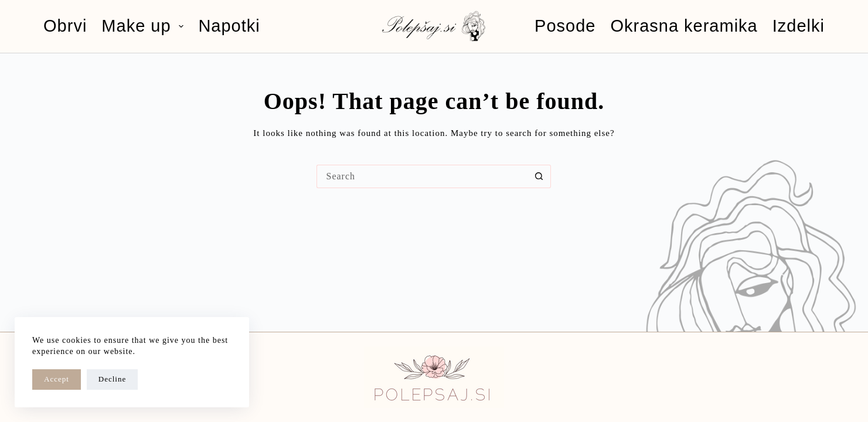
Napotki (229, 26)
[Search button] (539, 176)
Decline (112, 379)
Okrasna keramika (684, 26)
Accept (57, 379)
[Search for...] (422, 176)
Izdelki (799, 26)
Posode (565, 26)
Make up (145, 26)
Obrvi (65, 26)
